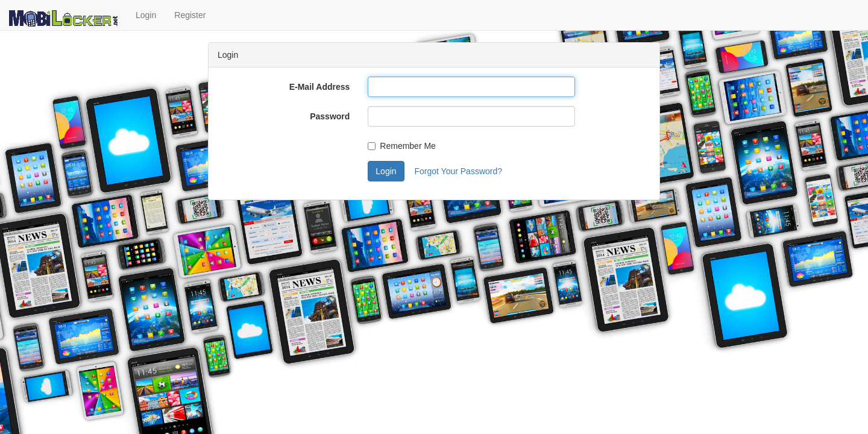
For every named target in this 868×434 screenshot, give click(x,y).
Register (190, 15)
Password (330, 116)
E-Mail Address (320, 87)
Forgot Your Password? (458, 171)
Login (146, 15)
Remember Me (402, 146)
